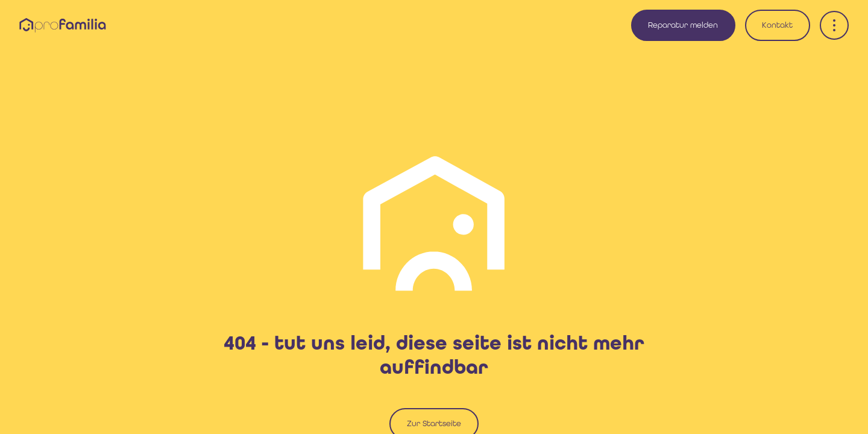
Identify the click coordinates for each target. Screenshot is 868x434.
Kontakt (777, 25)
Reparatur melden (683, 25)
